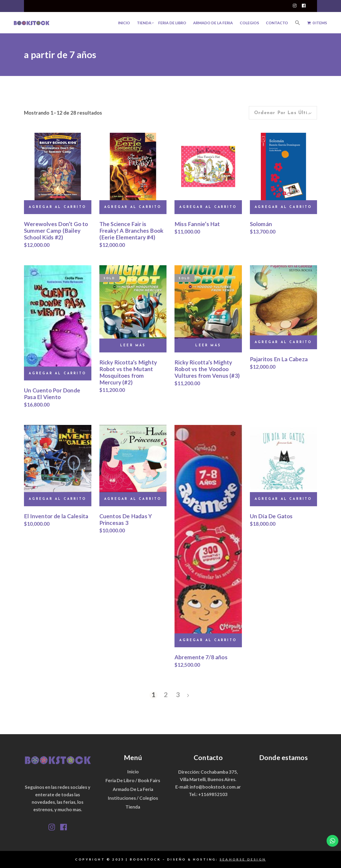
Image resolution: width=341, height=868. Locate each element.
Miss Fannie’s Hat (197, 224)
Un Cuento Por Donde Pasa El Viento (52, 393)
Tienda (133, 807)
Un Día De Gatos (271, 516)
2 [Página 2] (166, 695)
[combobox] (283, 113)
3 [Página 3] (178, 695)
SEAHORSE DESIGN (243, 859)
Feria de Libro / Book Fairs (133, 780)
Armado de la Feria (133, 789)
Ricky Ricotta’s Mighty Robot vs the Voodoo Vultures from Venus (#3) (207, 369)
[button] (298, 23)
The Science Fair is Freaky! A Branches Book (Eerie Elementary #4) (131, 230)
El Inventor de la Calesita (56, 516)
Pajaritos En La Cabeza (279, 359)
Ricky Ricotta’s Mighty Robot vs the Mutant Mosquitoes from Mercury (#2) (128, 372)
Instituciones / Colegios (133, 798)
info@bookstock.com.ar (215, 787)
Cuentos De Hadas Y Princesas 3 (126, 519)
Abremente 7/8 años (201, 657)
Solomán (261, 224)
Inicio (133, 772)
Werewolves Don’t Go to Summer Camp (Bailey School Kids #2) (56, 230)
